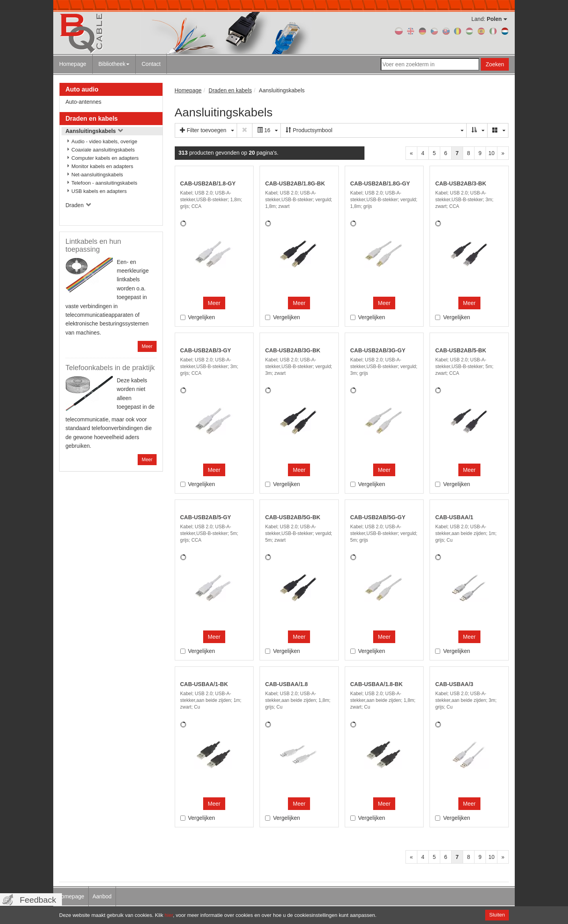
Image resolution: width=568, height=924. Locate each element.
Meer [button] (214, 303)
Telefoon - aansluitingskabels (104, 183)
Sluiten (497, 915)
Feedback (38, 900)
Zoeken (495, 64)
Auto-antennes (83, 102)
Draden (78, 205)
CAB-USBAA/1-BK (204, 684)
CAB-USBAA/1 (454, 517)
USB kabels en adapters (99, 191)
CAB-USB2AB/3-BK (461, 183)
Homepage (73, 64)
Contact (151, 64)
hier (169, 915)
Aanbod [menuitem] (102, 896)
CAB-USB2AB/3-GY (206, 350)
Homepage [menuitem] (71, 896)
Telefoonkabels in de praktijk (110, 368)
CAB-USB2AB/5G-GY (378, 517)
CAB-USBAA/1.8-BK (376, 684)
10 (491, 153)
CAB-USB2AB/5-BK (461, 350)
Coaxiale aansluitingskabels (103, 150)
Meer (147, 346)
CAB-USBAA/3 (454, 684)
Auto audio (82, 89)
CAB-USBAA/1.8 (286, 684)
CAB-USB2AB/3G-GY (378, 350)
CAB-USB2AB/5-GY (206, 517)
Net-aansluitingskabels (97, 175)
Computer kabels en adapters (105, 158)
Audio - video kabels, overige (104, 141)
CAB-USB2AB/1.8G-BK (295, 183)
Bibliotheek (114, 64)
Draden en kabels (92, 119)
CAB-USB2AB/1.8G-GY (380, 183)
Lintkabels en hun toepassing (93, 245)
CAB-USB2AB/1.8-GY (208, 183)
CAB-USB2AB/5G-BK (293, 517)
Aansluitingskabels (94, 131)
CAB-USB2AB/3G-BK (293, 350)
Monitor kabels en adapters (102, 166)
